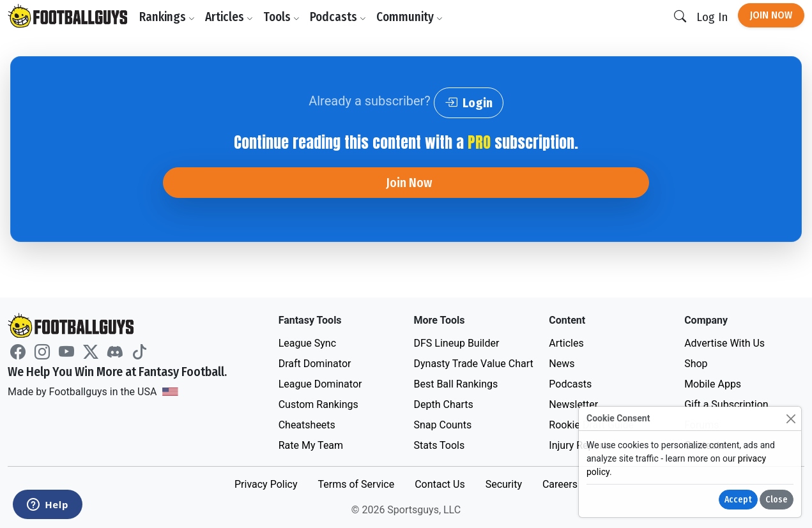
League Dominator (320, 384)
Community (410, 17)
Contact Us (440, 484)
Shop (696, 364)
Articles (229, 17)
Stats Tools (439, 445)
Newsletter (573, 404)
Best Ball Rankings (456, 384)
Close (777, 500)
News (562, 364)
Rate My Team (311, 445)
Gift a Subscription (726, 404)
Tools (281, 17)
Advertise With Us (724, 343)
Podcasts (338, 17)
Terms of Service (356, 484)
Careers (560, 484)
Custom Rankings (318, 404)
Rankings (167, 17)
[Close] (791, 419)
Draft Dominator (315, 364)
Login (469, 103)
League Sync (307, 343)
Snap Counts (442, 425)
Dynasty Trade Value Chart (473, 364)
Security (504, 484)
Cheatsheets (307, 425)
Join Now (771, 15)
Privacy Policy (266, 484)
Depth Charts (443, 404)
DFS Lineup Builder (456, 343)
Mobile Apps (713, 384)
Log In (712, 17)
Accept (738, 500)
